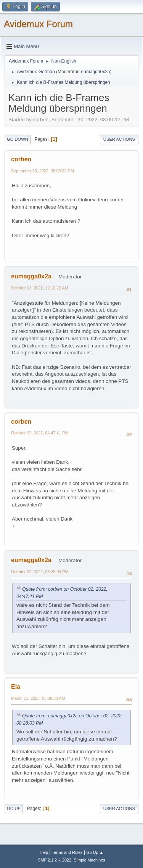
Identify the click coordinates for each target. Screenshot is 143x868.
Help (44, 852)
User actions (119, 139)
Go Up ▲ (95, 852)
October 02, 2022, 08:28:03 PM (40, 572)
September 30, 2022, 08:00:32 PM (43, 171)
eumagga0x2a (96, 72)
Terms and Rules (67, 852)
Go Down (18, 139)
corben (21, 159)
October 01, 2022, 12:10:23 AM (40, 288)
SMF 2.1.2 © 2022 (55, 860)
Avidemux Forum (38, 24)
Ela (16, 687)
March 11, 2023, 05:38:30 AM (38, 698)
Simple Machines (90, 860)
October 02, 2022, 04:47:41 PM (40, 433)
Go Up (14, 809)
